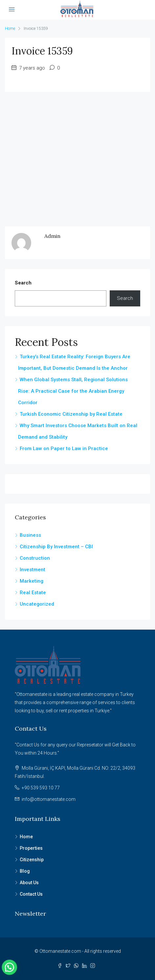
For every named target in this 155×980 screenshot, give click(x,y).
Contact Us (31, 894)
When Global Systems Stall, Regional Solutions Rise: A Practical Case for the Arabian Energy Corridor (73, 391)
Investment (33, 570)
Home (26, 837)
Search (23, 283)
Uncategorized (37, 604)
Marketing (32, 581)
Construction (35, 558)
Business (30, 535)
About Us (29, 883)
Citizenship (32, 860)
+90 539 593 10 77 (41, 788)
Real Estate (33, 593)
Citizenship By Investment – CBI (56, 547)
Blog (25, 871)
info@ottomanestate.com (49, 799)
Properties (31, 848)
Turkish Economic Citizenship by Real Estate (71, 414)
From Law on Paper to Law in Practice (64, 448)
